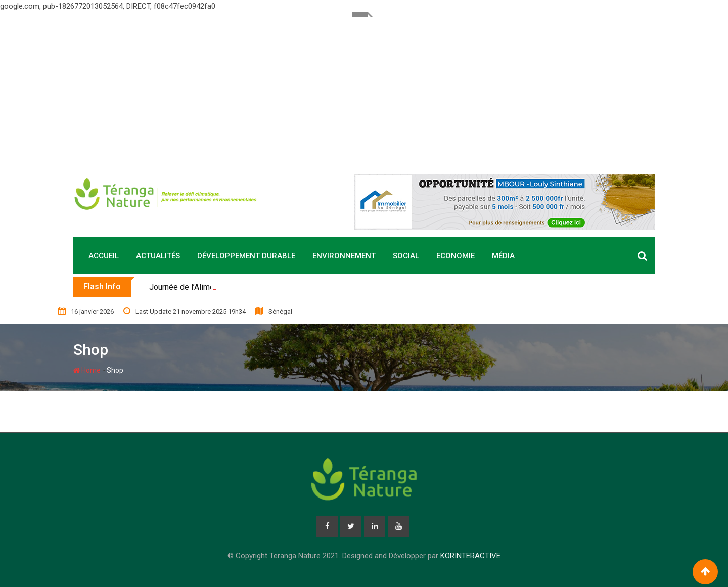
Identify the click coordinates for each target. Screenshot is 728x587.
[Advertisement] (364, 88)
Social (406, 256)
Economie (456, 256)
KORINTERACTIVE (470, 556)
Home (87, 370)
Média (503, 256)
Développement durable (246, 256)
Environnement (344, 256)
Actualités (158, 256)
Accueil (104, 256)
